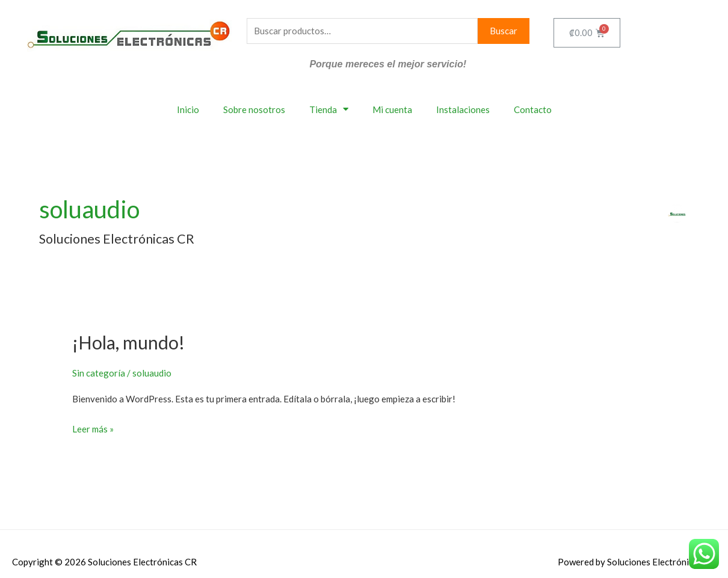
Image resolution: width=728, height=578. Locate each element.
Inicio (188, 109)
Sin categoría (99, 373)
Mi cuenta (392, 109)
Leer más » (93, 428)
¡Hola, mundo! (128, 342)
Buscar (504, 31)
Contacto (533, 109)
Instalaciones (463, 109)
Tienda (329, 109)
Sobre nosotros (254, 109)
